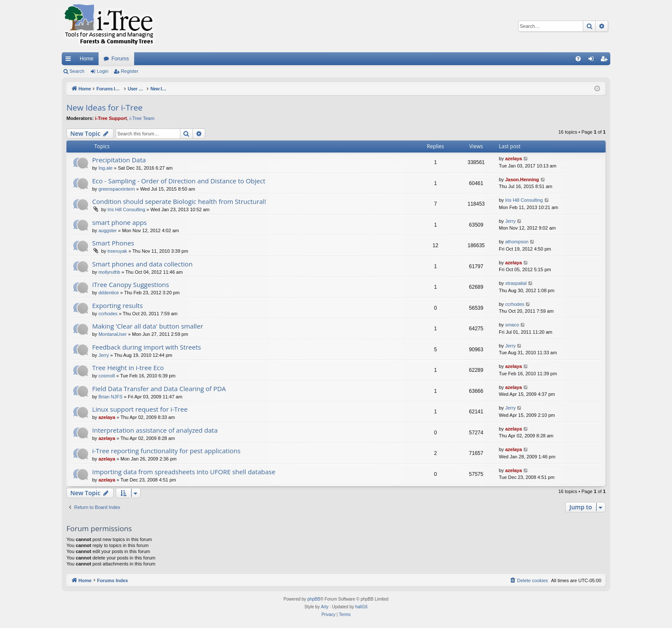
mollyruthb (109, 272)
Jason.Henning (522, 179)
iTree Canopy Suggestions (130, 284)
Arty (325, 607)
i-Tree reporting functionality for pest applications (166, 451)
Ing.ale (106, 168)
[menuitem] (578, 59)
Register (130, 71)
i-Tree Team (142, 118)
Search (77, 71)
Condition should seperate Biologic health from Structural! (179, 201)
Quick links (70, 60)
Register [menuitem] (606, 60)
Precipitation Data (119, 160)
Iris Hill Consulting (126, 209)
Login (103, 71)
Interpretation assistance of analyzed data (155, 430)
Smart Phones (113, 243)
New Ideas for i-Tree (105, 108)
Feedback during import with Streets (147, 347)
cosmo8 (107, 376)
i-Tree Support (111, 118)
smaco (512, 325)
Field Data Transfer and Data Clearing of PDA (159, 389)
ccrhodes (108, 314)
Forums (120, 59)
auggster (108, 230)
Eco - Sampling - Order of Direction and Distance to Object (179, 181)
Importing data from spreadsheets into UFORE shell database (184, 472)
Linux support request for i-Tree (140, 409)
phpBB (314, 599)
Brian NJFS (111, 397)
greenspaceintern (117, 189)
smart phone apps (120, 222)
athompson (517, 242)
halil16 (361, 607)
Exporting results (117, 305)
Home (87, 59)
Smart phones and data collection (142, 264)
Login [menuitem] (593, 60)
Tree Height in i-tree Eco (128, 368)
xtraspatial (516, 283)
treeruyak (117, 251)
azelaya (514, 158)
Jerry (510, 221)
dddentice (109, 293)
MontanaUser (113, 334)
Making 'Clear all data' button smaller (148, 326)
